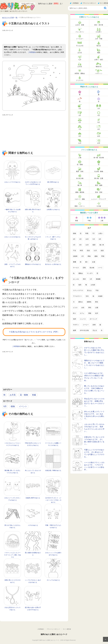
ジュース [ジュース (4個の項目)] (83, 319)
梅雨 (99, 53)
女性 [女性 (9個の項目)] (83, 308)
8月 (99, 129)
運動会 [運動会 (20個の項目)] (81, 273)
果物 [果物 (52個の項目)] (89, 256)
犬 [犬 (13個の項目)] (74, 302)
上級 (102, 221)
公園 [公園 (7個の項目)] (97, 308)
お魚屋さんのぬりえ (53, 209)
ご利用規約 (75, 3)
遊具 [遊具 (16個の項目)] (80, 285)
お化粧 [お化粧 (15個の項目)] (93, 285)
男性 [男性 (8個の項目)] (90, 308)
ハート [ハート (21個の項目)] (100, 268)
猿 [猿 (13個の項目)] (93, 296)
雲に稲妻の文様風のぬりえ (33, 554)
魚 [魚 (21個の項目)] (74, 273)
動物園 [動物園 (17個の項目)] (98, 279)
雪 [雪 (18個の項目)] (97, 273)
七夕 (80, 60)
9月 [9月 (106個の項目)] (80, 245)
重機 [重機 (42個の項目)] (75, 262)
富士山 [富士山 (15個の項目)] (89, 290)
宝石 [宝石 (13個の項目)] (87, 296)
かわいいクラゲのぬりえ (12, 182)
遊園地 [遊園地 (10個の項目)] (89, 302)
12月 (99, 143)
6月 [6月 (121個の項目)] (100, 239)
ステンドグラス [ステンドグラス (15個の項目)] (78, 290)
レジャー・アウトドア (99, 199)
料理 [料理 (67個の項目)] (81, 251)
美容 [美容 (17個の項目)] (84, 279)
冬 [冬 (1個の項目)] (102, 330)
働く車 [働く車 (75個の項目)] (102, 245)
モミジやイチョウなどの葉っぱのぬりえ (33, 238)
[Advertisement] (43, 37)
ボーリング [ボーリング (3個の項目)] (93, 319)
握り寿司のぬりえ (53, 182)
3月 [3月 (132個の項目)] (80, 239)
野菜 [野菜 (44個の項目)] (103, 256)
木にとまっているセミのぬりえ (33, 472)
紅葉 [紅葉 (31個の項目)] (94, 262)
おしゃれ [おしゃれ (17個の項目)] (76, 279)
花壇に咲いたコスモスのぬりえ (12, 581)
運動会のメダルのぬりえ (33, 264)
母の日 (99, 46)
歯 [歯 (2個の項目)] (100, 325)
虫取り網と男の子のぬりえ (33, 211)
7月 (80, 129)
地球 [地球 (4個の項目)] (75, 319)
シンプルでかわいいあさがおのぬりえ (33, 581)
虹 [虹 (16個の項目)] (74, 285)
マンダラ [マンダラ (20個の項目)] (90, 273)
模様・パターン (80, 206)
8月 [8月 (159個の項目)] (74, 239)
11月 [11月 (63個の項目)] (95, 251)
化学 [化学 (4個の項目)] (97, 313)
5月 (80, 122)
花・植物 (24, 395)
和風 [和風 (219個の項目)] (87, 233)
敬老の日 (99, 67)
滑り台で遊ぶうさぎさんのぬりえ (12, 526)
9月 (5, 406)
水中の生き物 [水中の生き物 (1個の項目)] (84, 330)
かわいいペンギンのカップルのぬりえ (12, 499)
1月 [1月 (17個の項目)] (91, 279)
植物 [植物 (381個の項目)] (75, 233)
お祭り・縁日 (99, 60)
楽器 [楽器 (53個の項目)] (102, 251)
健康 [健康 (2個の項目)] (75, 330)
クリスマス (80, 80)
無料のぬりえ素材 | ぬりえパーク (54, 634)
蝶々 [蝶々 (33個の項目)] (87, 262)
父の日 (80, 53)
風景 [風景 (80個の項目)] (94, 245)
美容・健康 (99, 185)
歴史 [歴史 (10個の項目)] (97, 302)
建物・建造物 (80, 192)
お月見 (13, 395)
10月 (99, 136)
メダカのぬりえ (33, 525)
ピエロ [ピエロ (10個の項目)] (75, 308)
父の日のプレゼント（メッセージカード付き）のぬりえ (53, 500)
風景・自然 (80, 171)
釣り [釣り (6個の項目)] (75, 313)
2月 (99, 108)
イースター (80, 39)
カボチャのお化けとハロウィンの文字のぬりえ (33, 183)
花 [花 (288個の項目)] (81, 233)
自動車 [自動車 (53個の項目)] (75, 256)
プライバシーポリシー (89, 3)
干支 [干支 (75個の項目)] (75, 251)
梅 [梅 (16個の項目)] (86, 285)
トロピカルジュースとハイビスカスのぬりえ (12, 444)
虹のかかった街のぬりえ (53, 264)
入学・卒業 (99, 39)
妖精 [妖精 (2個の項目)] (94, 325)
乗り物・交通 (99, 178)
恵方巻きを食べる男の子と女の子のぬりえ (33, 609)
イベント (23, 406)
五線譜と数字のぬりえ (33, 498)
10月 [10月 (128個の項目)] (87, 239)
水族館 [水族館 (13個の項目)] (100, 296)
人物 (80, 158)
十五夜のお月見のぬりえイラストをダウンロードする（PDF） (34, 332)
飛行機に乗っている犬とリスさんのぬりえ (12, 472)
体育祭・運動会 (80, 73)
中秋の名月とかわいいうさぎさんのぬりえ (33, 444)
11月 (80, 143)
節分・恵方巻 (99, 25)
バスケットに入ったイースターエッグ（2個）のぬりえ (12, 555)
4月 (99, 115)
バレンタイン (80, 32)
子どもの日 (80, 46)
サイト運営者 (104, 3)
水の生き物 (80, 178)
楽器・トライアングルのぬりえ (12, 265)
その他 (99, 206)
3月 (80, 115)
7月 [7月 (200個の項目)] (93, 233)
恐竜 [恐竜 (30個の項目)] (84, 268)
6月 (99, 122)
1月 (80, 108)
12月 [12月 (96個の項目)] (87, 245)
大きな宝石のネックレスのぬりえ (12, 609)
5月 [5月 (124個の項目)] (94, 239)
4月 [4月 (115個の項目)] (74, 245)
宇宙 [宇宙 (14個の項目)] (97, 290)
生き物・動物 (99, 171)
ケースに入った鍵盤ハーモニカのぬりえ (53, 444)
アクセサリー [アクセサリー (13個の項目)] (77, 296)
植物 (13, 406)
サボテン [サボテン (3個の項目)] (76, 325)
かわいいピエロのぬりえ (12, 237)
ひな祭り (99, 32)
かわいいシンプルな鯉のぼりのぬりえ (53, 554)
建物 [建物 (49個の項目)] (96, 256)
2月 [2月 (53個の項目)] (82, 256)
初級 (34, 395)
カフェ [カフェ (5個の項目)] (82, 313)
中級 (89, 221)
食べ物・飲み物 (99, 158)
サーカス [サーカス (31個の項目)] (76, 268)
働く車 (80, 185)
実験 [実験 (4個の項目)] (90, 313)
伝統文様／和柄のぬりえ (53, 470)
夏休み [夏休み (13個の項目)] (81, 302)
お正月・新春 (80, 25)
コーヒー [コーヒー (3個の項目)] (86, 325)
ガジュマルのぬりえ (53, 580)
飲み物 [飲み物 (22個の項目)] (92, 268)
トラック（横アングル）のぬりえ (53, 238)
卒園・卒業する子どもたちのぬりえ (53, 526)
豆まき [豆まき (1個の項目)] (95, 330)
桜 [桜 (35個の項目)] (81, 262)
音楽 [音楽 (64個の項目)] (88, 251)
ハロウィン (99, 73)
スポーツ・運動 (80, 199)
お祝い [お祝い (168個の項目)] (101, 233)
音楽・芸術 (99, 192)
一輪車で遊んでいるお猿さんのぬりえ (12, 211)
